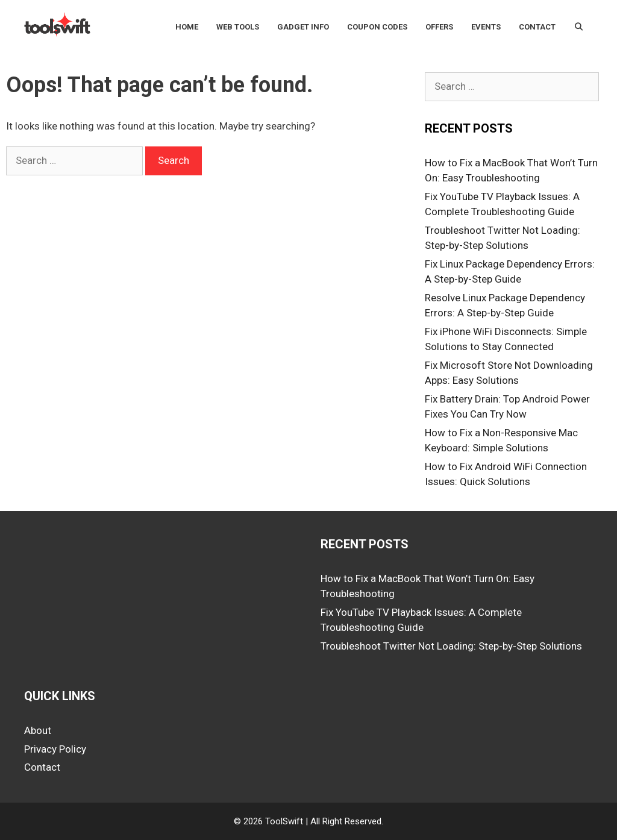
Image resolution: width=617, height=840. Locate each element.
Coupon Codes (377, 27)
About (38, 730)
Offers (439, 27)
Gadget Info (303, 27)
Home (187, 27)
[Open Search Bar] (579, 27)
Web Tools (238, 27)
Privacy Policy (55, 749)
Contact (537, 27)
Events (486, 27)
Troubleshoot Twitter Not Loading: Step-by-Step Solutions (451, 646)
